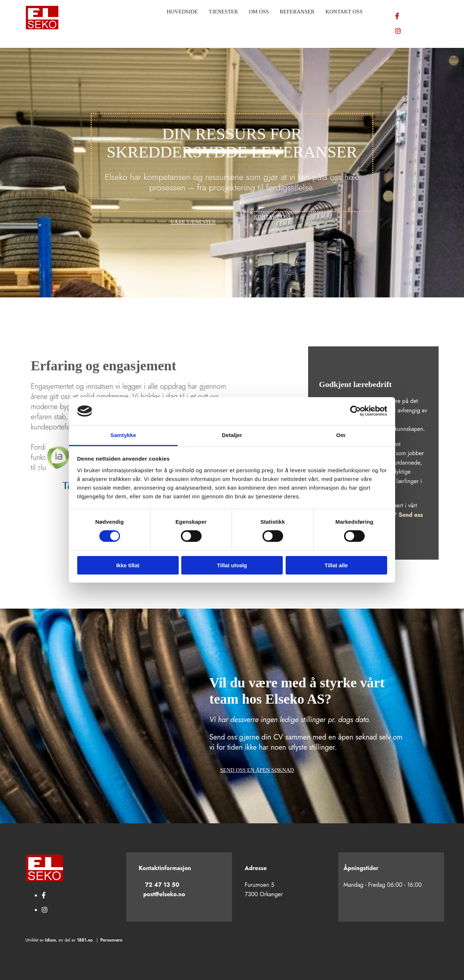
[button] (193, 222)
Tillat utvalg (232, 565)
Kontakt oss (344, 12)
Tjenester (223, 12)
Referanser (297, 12)
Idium (50, 940)
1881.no (85, 940)
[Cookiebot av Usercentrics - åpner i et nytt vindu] (355, 411)
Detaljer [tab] (232, 435)
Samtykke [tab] (123, 435)
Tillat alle (336, 565)
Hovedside (182, 12)
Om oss (259, 12)
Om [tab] (341, 435)
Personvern (111, 940)
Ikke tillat (128, 565)
